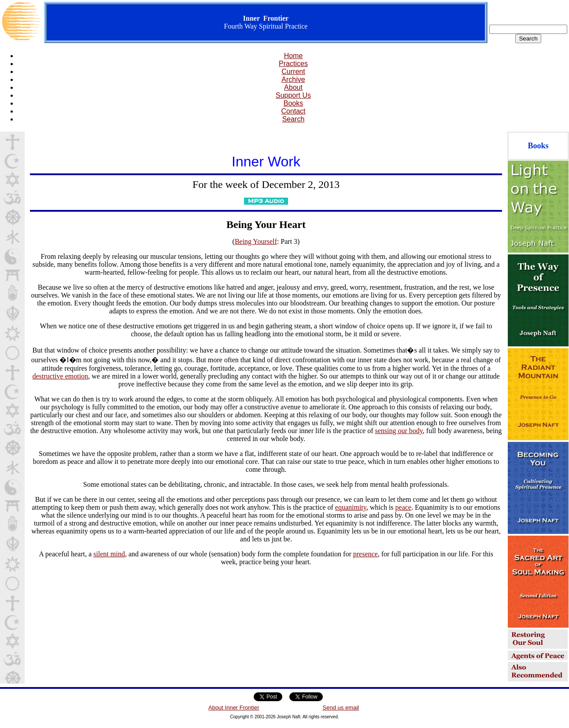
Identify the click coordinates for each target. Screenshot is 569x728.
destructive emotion (60, 376)
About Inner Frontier (234, 708)
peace (403, 507)
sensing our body (399, 431)
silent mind (109, 554)
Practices (293, 64)
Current (293, 72)
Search (294, 119)
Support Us (293, 95)
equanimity (351, 507)
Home (294, 56)
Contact (293, 111)
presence (366, 554)
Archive (293, 79)
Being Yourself (256, 241)
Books (293, 103)
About (293, 87)
